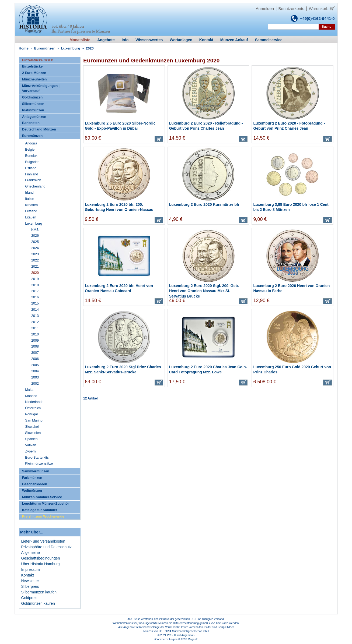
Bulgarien (32, 162)
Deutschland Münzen (39, 129)
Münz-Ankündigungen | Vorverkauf (41, 88)
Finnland (32, 174)
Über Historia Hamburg (41, 564)
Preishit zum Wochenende (43, 516)
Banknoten (31, 123)
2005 (35, 365)
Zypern (30, 451)
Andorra (31, 143)
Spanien (31, 439)
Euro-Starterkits (37, 458)
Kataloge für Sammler (40, 510)
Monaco (31, 396)
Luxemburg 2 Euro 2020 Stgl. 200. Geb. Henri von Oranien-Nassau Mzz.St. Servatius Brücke (204, 291)
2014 (35, 310)
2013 (35, 316)
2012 (35, 322)
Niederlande (34, 402)
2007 (35, 353)
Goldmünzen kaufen (38, 603)
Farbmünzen (32, 478)
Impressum (31, 569)
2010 (35, 334)
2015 (35, 303)
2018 (35, 285)
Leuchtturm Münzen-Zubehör (46, 504)
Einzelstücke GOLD (38, 60)
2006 (35, 359)
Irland (29, 193)
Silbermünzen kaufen (39, 592)
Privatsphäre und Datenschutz (47, 547)
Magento (193, 639)
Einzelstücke (32, 66)
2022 (35, 260)
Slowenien (33, 433)
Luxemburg (71, 48)
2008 (35, 346)
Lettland (31, 211)
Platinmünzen (33, 110)
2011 (35, 328)
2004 (35, 371)
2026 (35, 236)
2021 (35, 267)
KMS (35, 230)
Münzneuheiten (34, 79)
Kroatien (31, 205)
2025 (35, 242)
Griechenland (35, 186)
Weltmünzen (32, 491)
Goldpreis (29, 598)
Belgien (31, 150)
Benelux (31, 156)
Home (24, 48)
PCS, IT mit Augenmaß (181, 635)
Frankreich (33, 180)
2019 (35, 279)
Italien (30, 199)
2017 (35, 291)
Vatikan (31, 445)
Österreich (33, 408)
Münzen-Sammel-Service (42, 497)
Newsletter (30, 581)
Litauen (31, 217)
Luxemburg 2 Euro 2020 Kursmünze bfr (204, 204)
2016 (35, 297)
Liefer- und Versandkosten (43, 541)
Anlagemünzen (34, 117)
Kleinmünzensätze (39, 463)
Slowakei (32, 427)
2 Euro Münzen (34, 73)
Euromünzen (45, 48)
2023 (35, 254)
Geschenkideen (35, 484)
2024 (35, 248)
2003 (35, 377)
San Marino (34, 420)
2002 (35, 384)
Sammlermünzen (36, 471)
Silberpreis (30, 586)
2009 (35, 341)
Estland (31, 168)
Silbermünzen (33, 104)
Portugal (31, 414)
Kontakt (28, 575)
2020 (35, 273)
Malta (29, 390)
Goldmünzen (32, 97)
